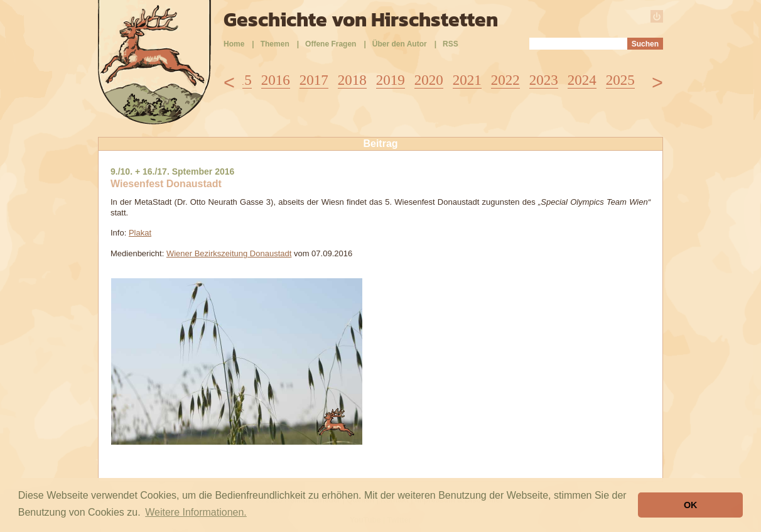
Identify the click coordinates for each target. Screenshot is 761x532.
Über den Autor (400, 44)
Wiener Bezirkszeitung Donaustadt (229, 253)
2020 (429, 80)
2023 (544, 80)
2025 (620, 80)
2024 (582, 80)
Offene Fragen (331, 44)
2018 (352, 80)
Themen (275, 44)
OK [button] (691, 505)
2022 (505, 80)
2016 (276, 80)
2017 (314, 80)
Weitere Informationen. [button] (196, 512)
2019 (391, 80)
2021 (467, 80)
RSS (451, 44)
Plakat (140, 233)
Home (234, 44)
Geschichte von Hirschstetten (361, 19)
